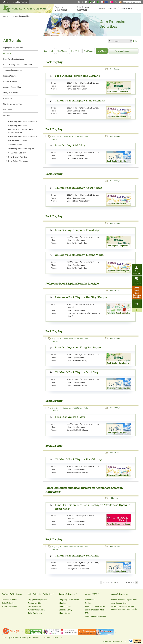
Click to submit (131, 41)
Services (88, 603)
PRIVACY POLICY (35, 638)
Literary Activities (10, 82)
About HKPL (127, 9)
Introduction (90, 600)
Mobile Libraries (65, 606)
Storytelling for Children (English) (21, 149)
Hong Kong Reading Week (14, 59)
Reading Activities (10, 76)
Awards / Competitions (12, 87)
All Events (7, 53)
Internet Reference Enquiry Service (124, 600)
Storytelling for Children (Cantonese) (23, 122)
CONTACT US (57, 638)
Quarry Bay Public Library (77, 361)
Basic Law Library (66, 610)
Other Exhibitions (15, 145)
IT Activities (8, 98)
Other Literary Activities (18, 157)
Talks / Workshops (10, 93)
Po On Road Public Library (77, 89)
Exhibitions (8, 110)
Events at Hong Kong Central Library (17, 65)
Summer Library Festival (13, 70)
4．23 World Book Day (17, 153)
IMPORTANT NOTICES (19, 638)
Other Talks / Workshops (18, 161)
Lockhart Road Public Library (78, 158)
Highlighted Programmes (13, 48)
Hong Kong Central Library (69, 600)
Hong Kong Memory (9, 606)
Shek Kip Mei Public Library (78, 243)
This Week (75, 51)
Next (134, 582)
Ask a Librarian (137, 283)
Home (8, 2)
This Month (62, 51)
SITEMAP (47, 638)
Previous (105, 582)
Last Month (49, 51)
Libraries (62, 603)
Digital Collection (8, 603)
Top (137, 304)
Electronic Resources (10, 600)
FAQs (87, 613)
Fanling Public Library (75, 524)
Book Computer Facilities (137, 295)
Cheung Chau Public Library (78, 569)
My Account (137, 272)
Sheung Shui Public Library (77, 430)
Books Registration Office (95, 610)
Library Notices (65, 613)
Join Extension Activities (85, 9)
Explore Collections (61, 9)
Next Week (88, 51)
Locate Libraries (108, 9)
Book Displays (115, 69)
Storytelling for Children (13, 104)
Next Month (102, 51)
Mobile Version (21, 2)
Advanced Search (123, 51)
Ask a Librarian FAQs (119, 603)
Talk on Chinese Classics (18, 141)
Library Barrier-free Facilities (96, 616)
